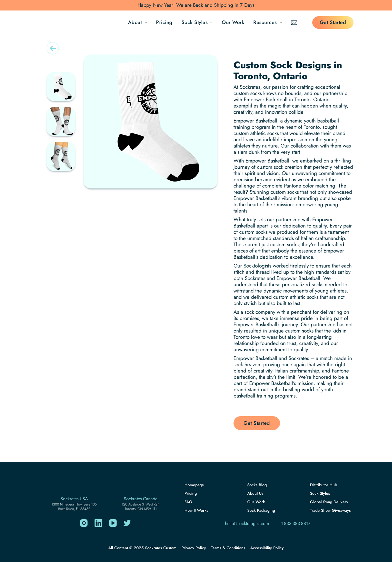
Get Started (333, 22)
